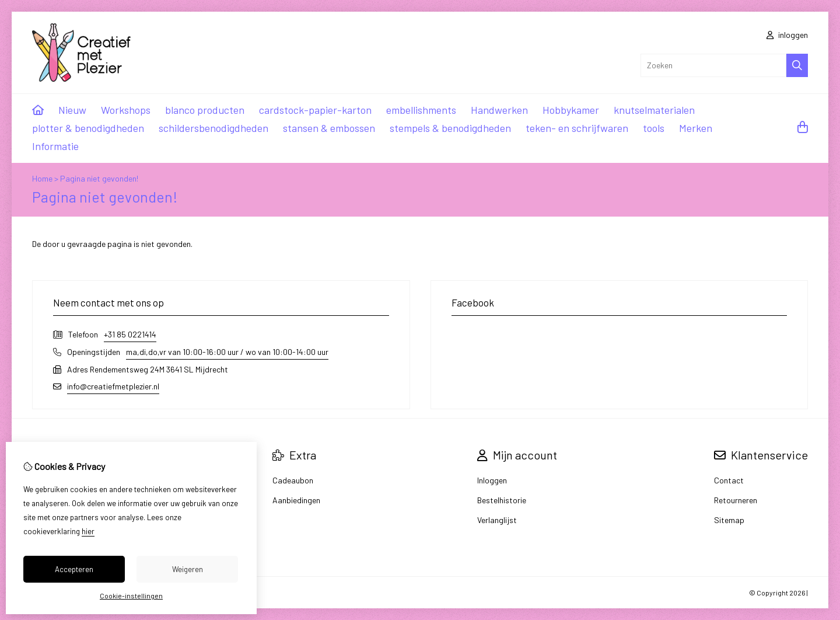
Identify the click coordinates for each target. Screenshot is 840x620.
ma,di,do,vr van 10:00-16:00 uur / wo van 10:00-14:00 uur (227, 352)
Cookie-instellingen (131, 595)
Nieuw (72, 110)
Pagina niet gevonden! (99, 178)
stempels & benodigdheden (450, 128)
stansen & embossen (329, 128)
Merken (696, 128)
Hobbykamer (571, 110)
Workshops (126, 110)
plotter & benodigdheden (88, 128)
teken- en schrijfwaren (577, 128)
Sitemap (729, 520)
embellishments (421, 110)
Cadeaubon (293, 480)
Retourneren (736, 500)
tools (654, 128)
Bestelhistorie (502, 500)
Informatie (55, 146)
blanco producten (205, 110)
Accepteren (74, 569)
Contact (729, 480)
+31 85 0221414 (130, 334)
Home (42, 178)
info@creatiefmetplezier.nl (113, 386)
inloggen (787, 35)
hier (88, 531)
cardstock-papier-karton (315, 110)
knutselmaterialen (654, 110)
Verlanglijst (497, 520)
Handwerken (499, 110)
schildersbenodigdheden (213, 128)
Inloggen (492, 480)
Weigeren (188, 569)
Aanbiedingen (296, 500)
